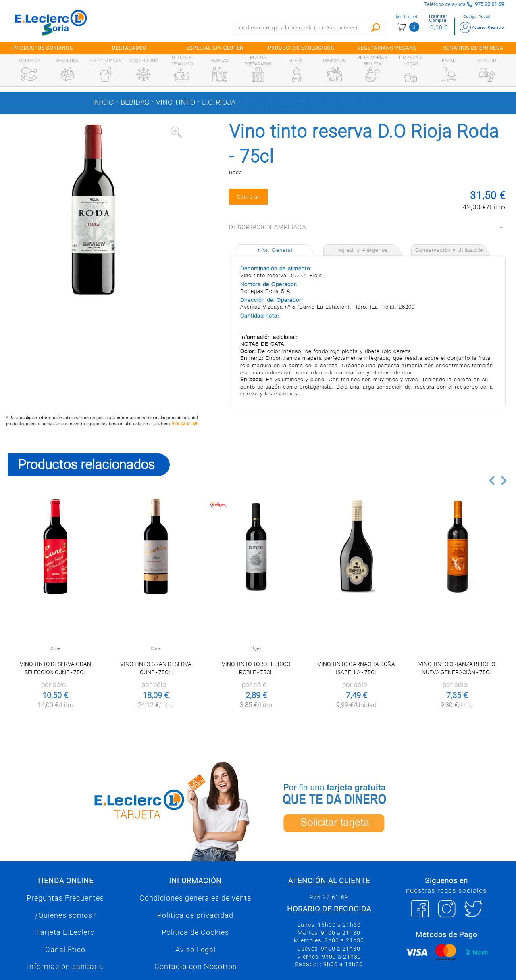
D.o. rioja (219, 102)
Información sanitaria (65, 967)
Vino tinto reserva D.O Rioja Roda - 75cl (315, 102)
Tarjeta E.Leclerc (65, 932)
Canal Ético (65, 950)
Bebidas (135, 102)
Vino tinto (176, 102)
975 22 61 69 (184, 424)
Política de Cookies (195, 932)
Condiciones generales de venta (196, 898)
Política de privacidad (195, 915)
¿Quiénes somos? (65, 915)
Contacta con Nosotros (196, 967)
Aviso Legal (196, 950)
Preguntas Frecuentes (65, 898)
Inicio (103, 102)
